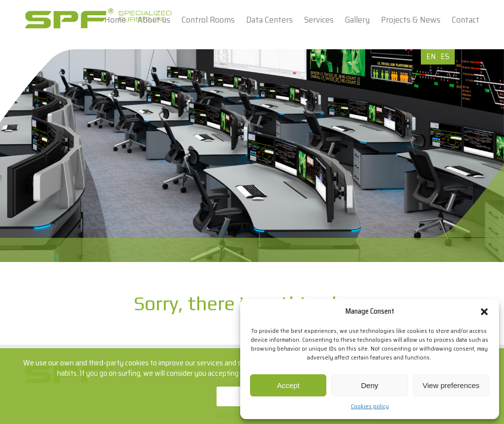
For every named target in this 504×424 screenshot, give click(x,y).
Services (319, 20)
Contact (466, 20)
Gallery (357, 20)
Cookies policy (370, 406)
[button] (484, 312)
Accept (288, 385)
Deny (369, 385)
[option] (252, 156)
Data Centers (269, 20)
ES (445, 56)
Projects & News (411, 20)
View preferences (451, 385)
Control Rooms (208, 20)
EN (431, 56)
